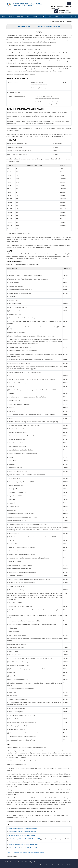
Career (53, 865)
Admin (64, 16)
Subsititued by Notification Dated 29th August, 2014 (25, 839)
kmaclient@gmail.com (65, 12)
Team (28, 16)
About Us (11, 16)
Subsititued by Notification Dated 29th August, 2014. (23, 844)
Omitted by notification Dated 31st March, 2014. (22, 835)
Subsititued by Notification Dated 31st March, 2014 (23, 828)
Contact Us (73, 16)
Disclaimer (70, 865)
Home (3, 16)
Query (49, 16)
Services (20, 16)
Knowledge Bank (38, 16)
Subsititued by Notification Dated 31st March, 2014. (23, 832)
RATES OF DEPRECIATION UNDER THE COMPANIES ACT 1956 (25, 853)
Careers (56, 16)
